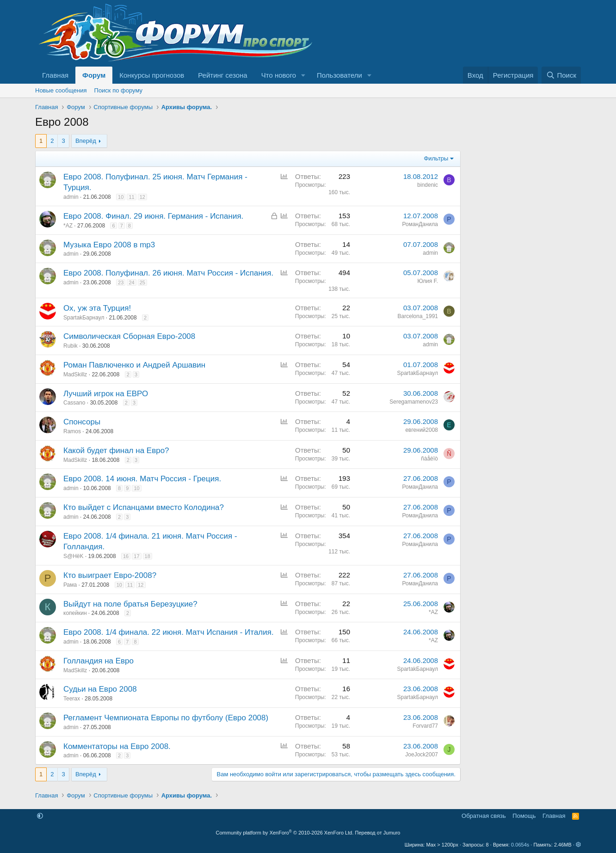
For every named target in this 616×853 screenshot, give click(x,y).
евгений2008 (422, 430)
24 (131, 282)
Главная (55, 75)
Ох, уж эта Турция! (97, 308)
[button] (303, 75)
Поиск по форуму (118, 90)
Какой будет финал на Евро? (116, 451)
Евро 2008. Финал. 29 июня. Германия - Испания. (153, 216)
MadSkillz (75, 374)
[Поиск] (561, 75)
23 (121, 282)
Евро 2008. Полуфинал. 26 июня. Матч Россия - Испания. (168, 273)
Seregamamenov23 (414, 402)
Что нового (279, 75)
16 (126, 556)
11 (131, 197)
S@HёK (74, 556)
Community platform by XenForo (285, 833)
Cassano (74, 403)
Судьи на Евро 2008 (100, 689)
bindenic (428, 185)
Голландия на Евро (99, 661)
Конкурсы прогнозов (152, 75)
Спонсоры (82, 422)
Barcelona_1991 (418, 316)
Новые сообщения (61, 90)
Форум (94, 75)
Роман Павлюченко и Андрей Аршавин (134, 365)
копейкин (75, 613)
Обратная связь (484, 816)
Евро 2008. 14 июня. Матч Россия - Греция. (142, 479)
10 (121, 197)
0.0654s (520, 845)
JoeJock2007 (422, 755)
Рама (70, 585)
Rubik (71, 346)
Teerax (72, 699)
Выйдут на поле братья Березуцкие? (130, 604)
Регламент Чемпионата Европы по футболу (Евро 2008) (166, 718)
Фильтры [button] (436, 158)
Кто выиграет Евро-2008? (110, 575)
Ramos (72, 431)
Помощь (524, 816)
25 (142, 282)
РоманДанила (420, 224)
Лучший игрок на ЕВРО (106, 394)
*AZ (68, 226)
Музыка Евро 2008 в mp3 (109, 245)
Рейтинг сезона (222, 75)
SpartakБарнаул (84, 318)
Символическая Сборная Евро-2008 (129, 336)
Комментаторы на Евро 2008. (117, 746)
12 (142, 197)
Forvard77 (425, 726)
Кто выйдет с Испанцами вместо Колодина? (144, 507)
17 (136, 556)
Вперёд (86, 141)
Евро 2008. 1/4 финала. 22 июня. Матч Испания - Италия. (169, 632)
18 (148, 556)
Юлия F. (428, 281)
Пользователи (339, 75)
